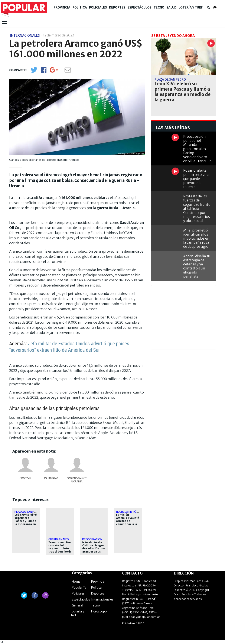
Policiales (98, 7)
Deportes (117, 7)
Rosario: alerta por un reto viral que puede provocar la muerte (196, 179)
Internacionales (102, 599)
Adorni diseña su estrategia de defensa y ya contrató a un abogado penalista (197, 266)
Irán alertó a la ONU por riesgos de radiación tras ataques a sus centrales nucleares (94, 550)
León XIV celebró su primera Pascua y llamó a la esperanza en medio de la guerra (26, 522)
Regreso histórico (129, 512)
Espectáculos (139, 7)
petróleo (51, 478)
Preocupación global (97, 539)
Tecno (159, 7)
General (77, 605)
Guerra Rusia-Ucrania (77, 480)
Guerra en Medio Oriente (66, 539)
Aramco (25, 478)
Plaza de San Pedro (28, 512)
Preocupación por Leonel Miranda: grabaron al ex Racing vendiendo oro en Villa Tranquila (197, 149)
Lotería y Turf (191, 7)
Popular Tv (79, 588)
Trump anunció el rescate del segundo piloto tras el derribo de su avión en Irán (60, 549)
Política (80, 7)
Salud (171, 7)
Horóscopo (99, 611)
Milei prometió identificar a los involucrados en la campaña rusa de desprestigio (196, 238)
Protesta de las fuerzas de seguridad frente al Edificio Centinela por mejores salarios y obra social (197, 208)
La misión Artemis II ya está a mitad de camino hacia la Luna (128, 521)
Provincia (62, 7)
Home (76, 582)
